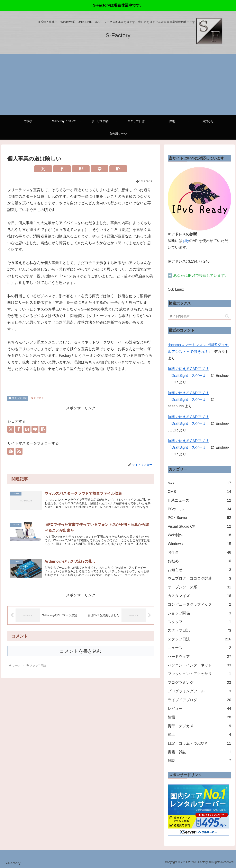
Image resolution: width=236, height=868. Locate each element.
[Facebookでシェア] (62, 169)
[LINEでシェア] (99, 169)
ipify (186, 241)
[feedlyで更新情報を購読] (11, 451)
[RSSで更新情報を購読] (19, 451)
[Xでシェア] (43, 169)
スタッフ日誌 (18, 398)
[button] (118, 169)
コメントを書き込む (81, 653)
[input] (199, 316)
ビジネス (38, 398)
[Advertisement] (118, 84)
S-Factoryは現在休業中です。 (118, 5)
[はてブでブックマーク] (81, 169)
